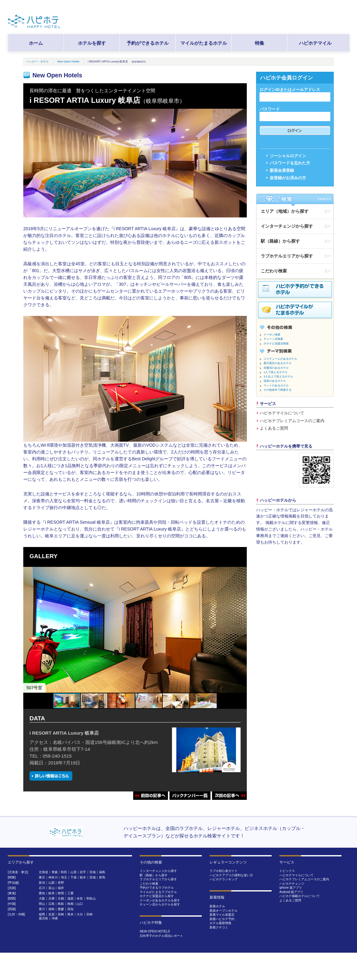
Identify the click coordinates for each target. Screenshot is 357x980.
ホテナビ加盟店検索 (276, 344)
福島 (102, 872)
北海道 (43, 872)
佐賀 (52, 914)
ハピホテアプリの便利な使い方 (231, 875)
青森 (55, 872)
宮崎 (89, 914)
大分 (80, 914)
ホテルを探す (92, 43)
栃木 (83, 877)
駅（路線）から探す (280, 241)
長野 (61, 883)
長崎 (61, 914)
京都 (61, 898)
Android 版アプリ (291, 892)
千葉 (74, 877)
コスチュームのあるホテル (280, 359)
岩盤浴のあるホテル (276, 368)
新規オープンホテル (224, 911)
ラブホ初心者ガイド (224, 871)
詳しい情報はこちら (51, 776)
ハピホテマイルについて (282, 413)
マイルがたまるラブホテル (158, 892)
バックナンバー (190, 796)
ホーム (36, 43)
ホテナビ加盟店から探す (157, 896)
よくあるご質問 (274, 428)
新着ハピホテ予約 (222, 919)
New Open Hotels (68, 62)
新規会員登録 (282, 170)
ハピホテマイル (315, 43)
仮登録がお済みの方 (288, 178)
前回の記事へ (151, 796)
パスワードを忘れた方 (290, 163)
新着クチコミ (219, 927)
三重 (70, 893)
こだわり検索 (274, 271)
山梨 (52, 883)
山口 (80, 904)
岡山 (42, 904)
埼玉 (64, 877)
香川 (42, 909)
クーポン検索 (272, 335)
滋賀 (70, 898)
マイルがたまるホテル (204, 43)
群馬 (102, 877)
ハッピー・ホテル (38, 62)
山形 (74, 872)
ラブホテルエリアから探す (287, 256)
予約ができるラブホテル (157, 888)
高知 (70, 909)
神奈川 (53, 877)
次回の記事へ (229, 796)
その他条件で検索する (278, 390)
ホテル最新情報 (220, 923)
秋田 (64, 872)
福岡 (42, 914)
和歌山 (91, 898)
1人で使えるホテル (276, 372)
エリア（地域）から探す (285, 211)
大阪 (42, 898)
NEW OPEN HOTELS (155, 931)
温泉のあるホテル (275, 381)
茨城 (93, 877)
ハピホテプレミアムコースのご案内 (292, 421)
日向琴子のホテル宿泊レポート (161, 936)
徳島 (52, 909)
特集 (260, 43)
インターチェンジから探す (287, 226)
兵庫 (52, 898)
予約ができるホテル (148, 43)
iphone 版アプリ (291, 888)
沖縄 (55, 918)
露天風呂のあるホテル (278, 363)
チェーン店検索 (273, 339)
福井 (61, 888)
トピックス (287, 871)
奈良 (80, 898)
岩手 (83, 872)
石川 (42, 888)
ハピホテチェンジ (292, 884)
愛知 (42, 893)
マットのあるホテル (276, 385)
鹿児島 (43, 918)
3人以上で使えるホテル (278, 376)
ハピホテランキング (224, 879)
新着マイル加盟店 (222, 915)
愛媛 (61, 909)
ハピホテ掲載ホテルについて (300, 896)
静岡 (61, 893)
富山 (52, 888)
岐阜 (52, 893)
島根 (70, 904)
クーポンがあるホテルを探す (160, 900)
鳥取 (61, 904)
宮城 (93, 872)
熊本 (70, 914)
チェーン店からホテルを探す (160, 904)
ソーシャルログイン (288, 156)
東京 (42, 877)
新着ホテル (217, 906)
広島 (52, 904)
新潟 (42, 883)
